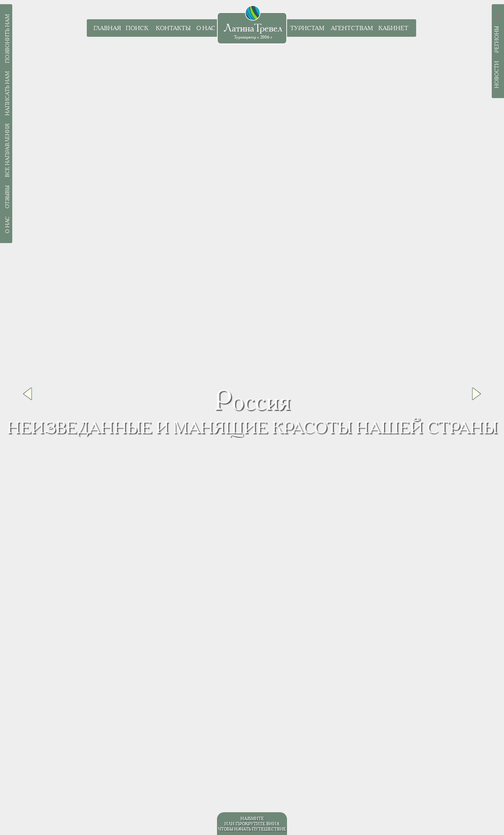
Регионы (497, 39)
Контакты (173, 28)
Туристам (307, 28)
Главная (107, 28)
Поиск (137, 28)
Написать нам (7, 93)
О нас (206, 28)
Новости (497, 75)
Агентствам (352, 28)
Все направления (7, 150)
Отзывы (7, 197)
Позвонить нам (7, 39)
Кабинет (393, 28)
